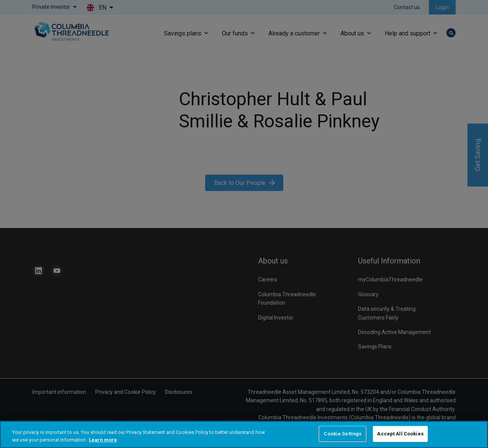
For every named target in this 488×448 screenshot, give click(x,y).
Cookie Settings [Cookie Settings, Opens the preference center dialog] (343, 434)
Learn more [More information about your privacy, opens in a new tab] (103, 440)
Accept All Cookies (400, 434)
